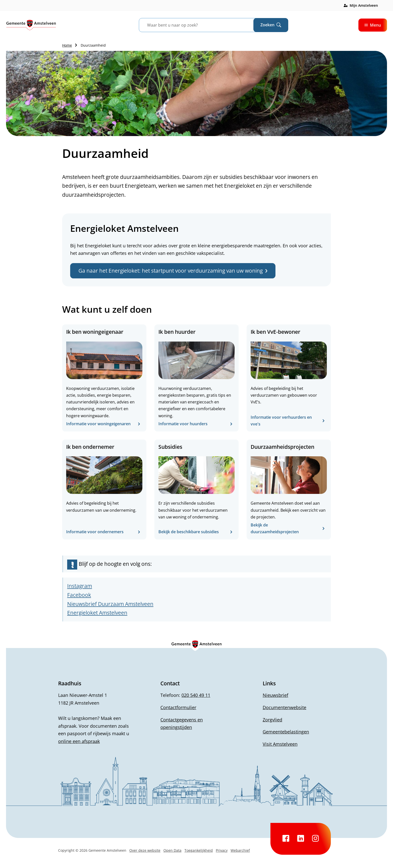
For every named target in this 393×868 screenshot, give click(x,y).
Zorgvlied (272, 720)
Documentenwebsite (284, 707)
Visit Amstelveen (280, 744)
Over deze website (145, 850)
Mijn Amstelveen (364, 5)
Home (67, 45)
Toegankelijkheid (199, 850)
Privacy (222, 850)
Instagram (80, 586)
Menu (373, 25)
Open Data (172, 850)
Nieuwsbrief (275, 695)
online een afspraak (79, 741)
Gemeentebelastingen (286, 732)
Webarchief (240, 850)
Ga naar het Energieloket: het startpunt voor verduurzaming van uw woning (173, 271)
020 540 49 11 (196, 695)
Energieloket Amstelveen (97, 613)
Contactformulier (178, 707)
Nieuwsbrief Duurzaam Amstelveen (110, 604)
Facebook (79, 595)
